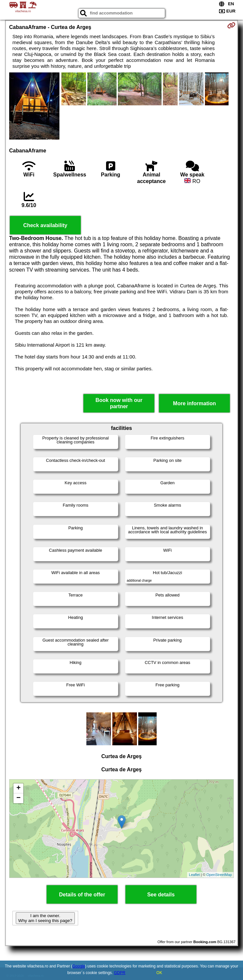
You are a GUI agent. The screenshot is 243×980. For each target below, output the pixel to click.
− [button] (19, 798)
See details (161, 895)
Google (79, 966)
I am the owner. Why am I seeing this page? (45, 918)
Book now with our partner (119, 403)
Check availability (45, 225)
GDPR (120, 973)
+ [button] (19, 788)
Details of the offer (82, 895)
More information (195, 403)
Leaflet (194, 875)
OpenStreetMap (219, 875)
